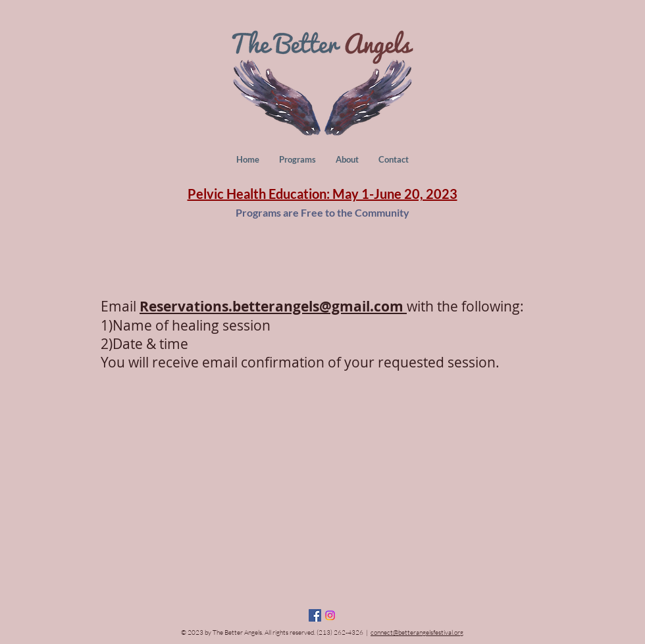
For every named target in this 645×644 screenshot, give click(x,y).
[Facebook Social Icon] (315, 615)
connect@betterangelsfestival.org (417, 632)
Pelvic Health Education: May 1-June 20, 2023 (322, 194)
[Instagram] (330, 615)
